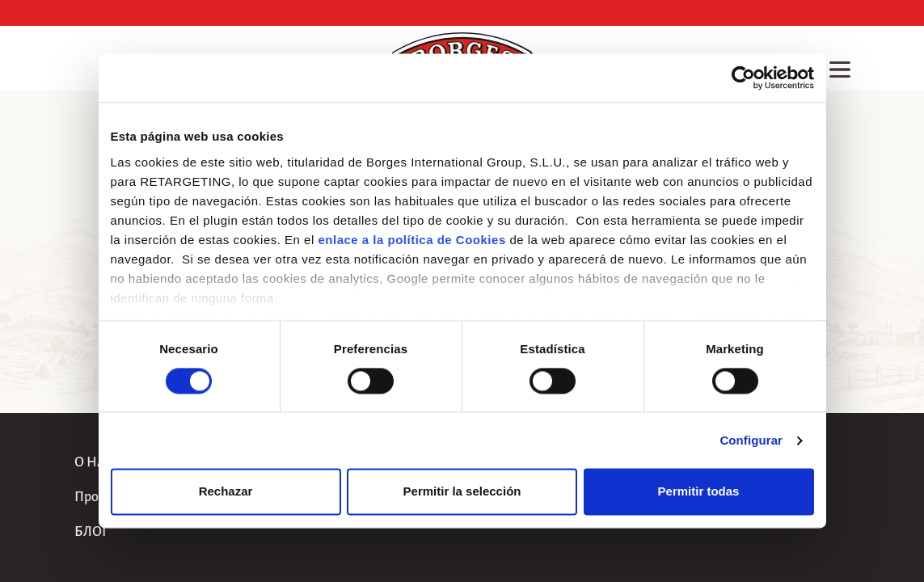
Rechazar (226, 492)
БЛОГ (91, 532)
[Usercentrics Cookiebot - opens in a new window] (743, 78)
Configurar (751, 440)
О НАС (94, 462)
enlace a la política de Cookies (411, 240)
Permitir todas (699, 492)
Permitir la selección (462, 492)
